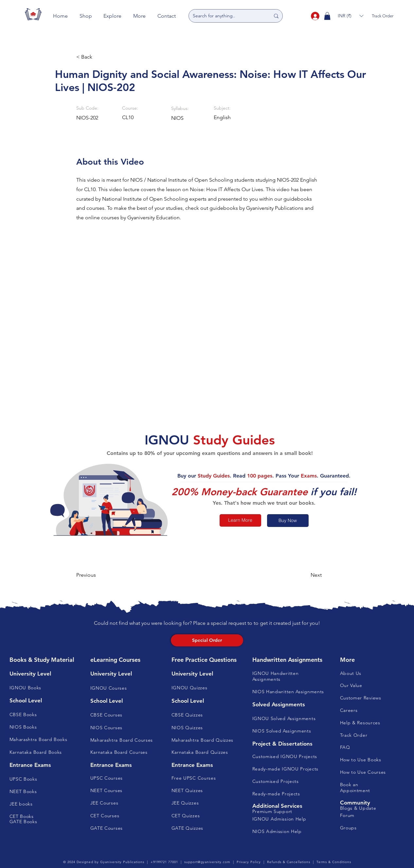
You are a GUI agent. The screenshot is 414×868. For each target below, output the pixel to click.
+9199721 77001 (164, 862)
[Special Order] (207, 640)
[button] (86, 16)
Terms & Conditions (334, 862)
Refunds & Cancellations (289, 862)
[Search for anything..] (226, 16)
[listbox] (351, 16)
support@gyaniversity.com (207, 862)
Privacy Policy (249, 862)
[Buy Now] (288, 521)
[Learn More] (240, 520)
